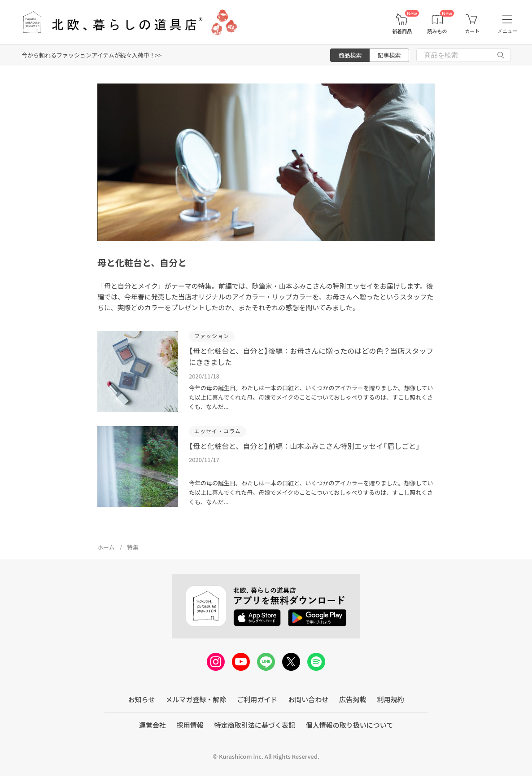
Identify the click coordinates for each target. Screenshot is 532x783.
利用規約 (390, 699)
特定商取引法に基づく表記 (255, 725)
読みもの (437, 31)
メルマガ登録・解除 (196, 699)
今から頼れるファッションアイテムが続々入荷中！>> (92, 55)
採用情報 (190, 725)
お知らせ (142, 699)
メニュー (507, 31)
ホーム (106, 547)
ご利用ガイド (257, 699)
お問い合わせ (308, 699)
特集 (133, 547)
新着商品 (402, 31)
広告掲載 (353, 699)
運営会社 (153, 725)
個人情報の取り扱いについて (350, 725)
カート (472, 31)
